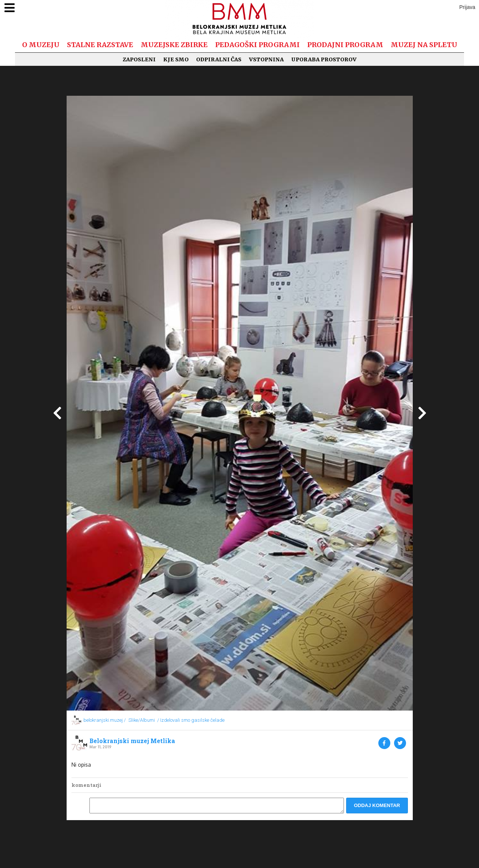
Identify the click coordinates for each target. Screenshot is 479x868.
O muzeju (41, 45)
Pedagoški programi (257, 45)
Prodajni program (345, 45)
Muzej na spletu (424, 45)
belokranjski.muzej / (105, 720)
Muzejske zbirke (174, 45)
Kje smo (176, 59)
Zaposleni (139, 59)
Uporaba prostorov (324, 59)
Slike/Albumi (142, 720)
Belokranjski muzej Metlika (132, 741)
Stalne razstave (100, 45)
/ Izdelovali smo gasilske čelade (191, 720)
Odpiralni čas (219, 59)
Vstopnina (266, 59)
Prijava (467, 7)
